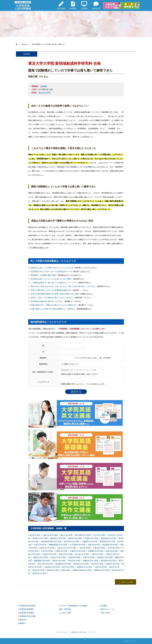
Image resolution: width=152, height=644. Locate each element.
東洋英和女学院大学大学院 (51, 542)
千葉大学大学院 (34, 535)
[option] (76, 616)
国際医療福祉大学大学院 (58, 545)
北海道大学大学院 (49, 554)
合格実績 (21, 623)
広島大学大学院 (89, 557)
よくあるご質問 (65, 613)
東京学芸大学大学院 (72, 542)
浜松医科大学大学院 (52, 567)
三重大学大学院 (99, 548)
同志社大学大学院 (66, 554)
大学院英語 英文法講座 (27, 606)
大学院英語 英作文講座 (27, 616)
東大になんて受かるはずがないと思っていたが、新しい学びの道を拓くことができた (63, 286)
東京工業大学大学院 (45, 564)
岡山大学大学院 (66, 535)
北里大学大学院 (40, 545)
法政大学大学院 (94, 545)
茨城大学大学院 (53, 570)
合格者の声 (22, 620)
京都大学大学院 (61, 551)
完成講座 (44, 86)
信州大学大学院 (112, 551)
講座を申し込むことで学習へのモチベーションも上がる (52, 268)
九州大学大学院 (47, 551)
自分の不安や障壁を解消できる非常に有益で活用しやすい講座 (55, 294)
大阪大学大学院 (97, 554)
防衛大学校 (66, 570)
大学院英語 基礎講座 (26, 609)
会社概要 (104, 606)
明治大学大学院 (74, 561)
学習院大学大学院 (91, 538)
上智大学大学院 (113, 548)
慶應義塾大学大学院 (42, 561)
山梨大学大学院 (74, 557)
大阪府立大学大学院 (40, 557)
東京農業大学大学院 (110, 545)
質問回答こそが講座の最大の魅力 (44, 275)
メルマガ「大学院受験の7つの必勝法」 (74, 606)
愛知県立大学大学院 (105, 557)
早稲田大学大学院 (59, 561)
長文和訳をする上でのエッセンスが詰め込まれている (51, 271)
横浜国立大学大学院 (58, 538)
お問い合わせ (105, 613)
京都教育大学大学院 (96, 551)
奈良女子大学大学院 (58, 557)
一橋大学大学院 (84, 548)
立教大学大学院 (101, 567)
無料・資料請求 (65, 609)
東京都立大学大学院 (81, 564)
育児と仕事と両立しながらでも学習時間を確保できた (51, 290)
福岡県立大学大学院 (84, 567)
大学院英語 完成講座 (26, 613)
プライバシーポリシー (62, 632)
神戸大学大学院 (68, 567)
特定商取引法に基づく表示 (79, 632)
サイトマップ (92, 632)
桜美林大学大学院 (113, 564)
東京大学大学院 (45, 93)
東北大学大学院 (97, 564)
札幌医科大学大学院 (90, 561)
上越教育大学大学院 (90, 542)
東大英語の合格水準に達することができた (47, 301)
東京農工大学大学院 (40, 538)
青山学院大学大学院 (83, 535)
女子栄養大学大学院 (78, 545)
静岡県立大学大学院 (102, 570)
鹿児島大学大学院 (39, 573)
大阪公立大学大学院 (50, 535)
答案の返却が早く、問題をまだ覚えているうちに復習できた (54, 305)
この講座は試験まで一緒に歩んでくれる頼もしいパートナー (54, 283)
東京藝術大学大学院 (63, 564)
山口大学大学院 (99, 535)
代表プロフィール (107, 609)
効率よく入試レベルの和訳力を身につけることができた (52, 298)
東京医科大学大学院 (108, 561)
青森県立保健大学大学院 (82, 570)
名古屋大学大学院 (82, 554)
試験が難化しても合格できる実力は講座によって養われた (53, 309)
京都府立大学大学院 (78, 551)
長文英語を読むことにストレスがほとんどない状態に (51, 279)
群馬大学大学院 (38, 570)
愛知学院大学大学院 (108, 538)
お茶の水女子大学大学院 (66, 548)
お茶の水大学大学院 (47, 548)
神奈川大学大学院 (75, 538)
